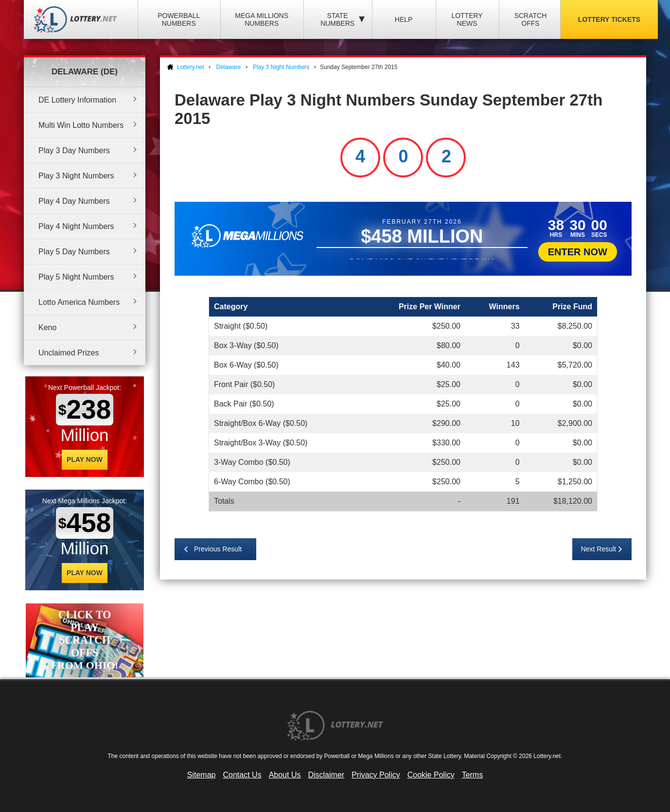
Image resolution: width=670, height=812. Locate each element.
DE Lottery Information (77, 100)
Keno (47, 327)
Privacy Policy (376, 775)
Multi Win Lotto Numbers (81, 125)
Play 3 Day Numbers (74, 150)
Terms (473, 775)
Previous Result (218, 549)
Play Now (85, 459)
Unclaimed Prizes (69, 353)
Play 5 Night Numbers (76, 277)
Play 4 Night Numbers (76, 226)
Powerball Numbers (179, 19)
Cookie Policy (431, 775)
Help (404, 19)
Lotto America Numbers (79, 302)
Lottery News (467, 19)
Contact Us (242, 775)
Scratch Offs (531, 19)
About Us (285, 775)
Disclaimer (326, 775)
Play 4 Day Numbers (74, 201)
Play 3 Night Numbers (76, 176)
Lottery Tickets (609, 19)
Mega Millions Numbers (262, 19)
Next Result (599, 549)
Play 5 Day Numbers (74, 252)
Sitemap (202, 775)
